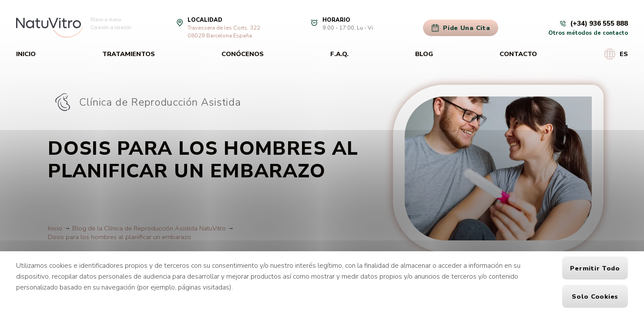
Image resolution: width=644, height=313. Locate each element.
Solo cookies (595, 296)
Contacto (518, 54)
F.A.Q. (339, 54)
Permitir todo (595, 268)
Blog (424, 54)
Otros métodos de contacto (588, 33)
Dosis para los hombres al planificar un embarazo (119, 237)
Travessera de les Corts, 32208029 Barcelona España (224, 32)
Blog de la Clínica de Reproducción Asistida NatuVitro (149, 228)
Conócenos (243, 54)
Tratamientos (129, 54)
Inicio (26, 54)
